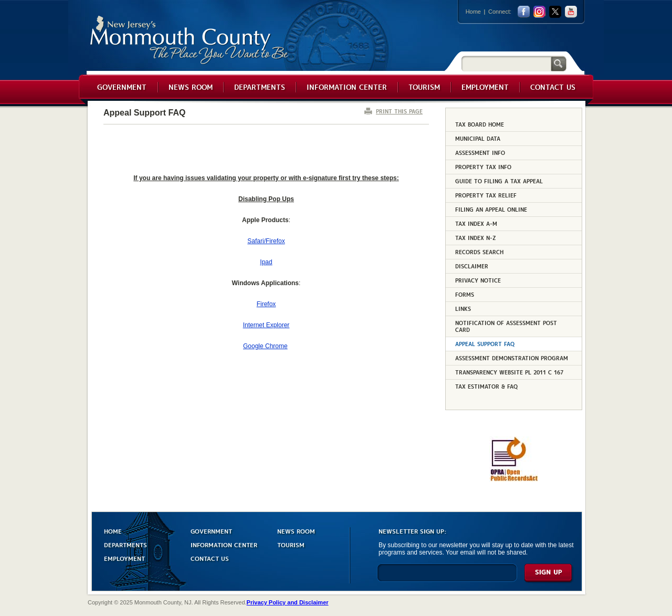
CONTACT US (210, 558)
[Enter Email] (447, 577)
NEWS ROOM (296, 531)
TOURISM (291, 544)
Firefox (266, 304)
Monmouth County (190, 40)
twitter (555, 12)
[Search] (506, 63)
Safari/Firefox (266, 241)
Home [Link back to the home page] (473, 12)
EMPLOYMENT (124, 558)
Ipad (266, 262)
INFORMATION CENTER (224, 544)
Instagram (539, 12)
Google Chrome (265, 346)
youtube (571, 12)
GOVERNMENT (211, 531)
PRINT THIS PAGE (399, 111)
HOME (113, 531)
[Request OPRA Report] (514, 479)
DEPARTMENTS (125, 544)
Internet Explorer (266, 325)
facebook (524, 12)
